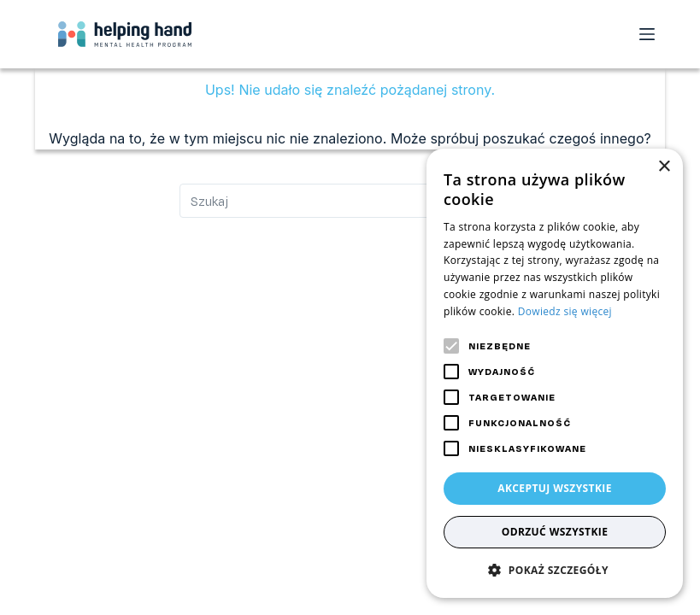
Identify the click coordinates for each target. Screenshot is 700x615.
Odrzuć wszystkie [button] (555, 532)
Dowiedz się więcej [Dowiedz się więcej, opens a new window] (565, 311)
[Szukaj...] (350, 201)
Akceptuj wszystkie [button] (555, 488)
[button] (555, 570)
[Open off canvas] (647, 34)
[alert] (555, 373)
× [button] (664, 167)
